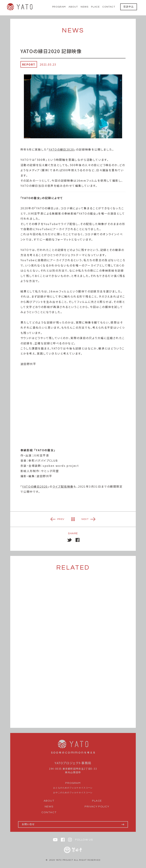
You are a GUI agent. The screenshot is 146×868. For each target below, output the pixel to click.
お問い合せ (28, 824)
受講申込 (129, 7)
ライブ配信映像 (63, 486)
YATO (20, 7)
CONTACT (109, 7)
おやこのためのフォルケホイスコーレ (73, 793)
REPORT (29, 64)
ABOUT (73, 7)
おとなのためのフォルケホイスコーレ (73, 788)
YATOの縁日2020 (61, 149)
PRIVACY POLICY (97, 807)
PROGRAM (59, 7)
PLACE (95, 7)
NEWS (85, 7)
